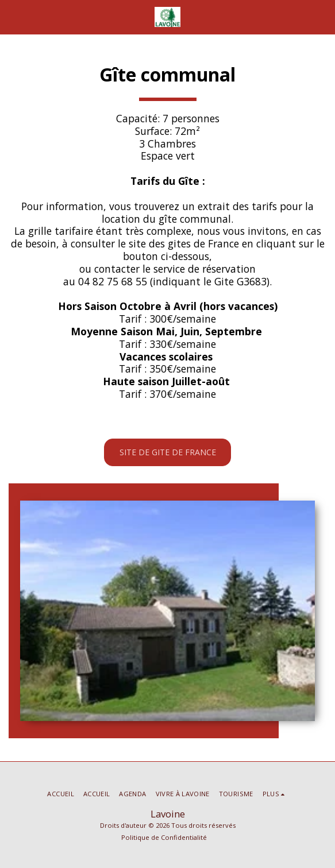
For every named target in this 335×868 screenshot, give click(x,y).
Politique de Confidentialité (164, 837)
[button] (13, 16)
